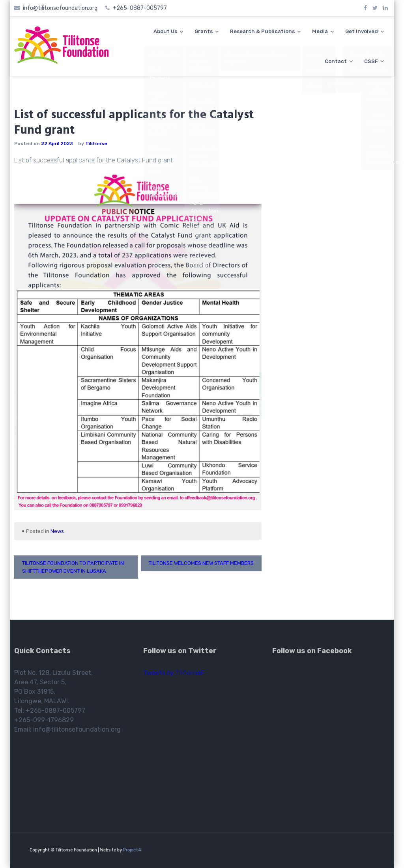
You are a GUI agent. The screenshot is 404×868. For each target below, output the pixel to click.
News (57, 531)
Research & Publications (262, 31)
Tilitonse (96, 143)
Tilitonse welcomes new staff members (201, 563)
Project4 (122, 850)
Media (320, 31)
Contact (336, 61)
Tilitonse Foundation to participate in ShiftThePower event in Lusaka (73, 567)
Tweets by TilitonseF (174, 675)
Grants (204, 31)
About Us (165, 31)
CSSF (371, 61)
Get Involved (362, 31)
